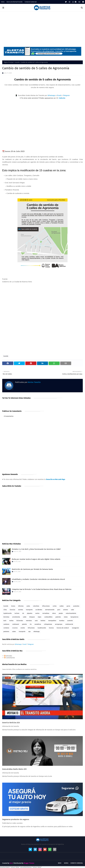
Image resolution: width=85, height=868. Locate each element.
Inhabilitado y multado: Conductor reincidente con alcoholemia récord (38, 579)
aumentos (76, 606)
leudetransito (42, 628)
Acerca (66, 863)
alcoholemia (16, 617)
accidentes (39, 610)
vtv (23, 613)
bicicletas (6, 617)
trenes (13, 606)
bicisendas (20, 621)
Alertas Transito (34, 382)
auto (36, 621)
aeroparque (59, 624)
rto (31, 624)
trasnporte (22, 632)
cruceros (15, 628)
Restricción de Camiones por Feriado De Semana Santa (32, 569)
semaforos (38, 624)
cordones (6, 628)
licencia (51, 628)
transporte (29, 610)
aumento (70, 621)
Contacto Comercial (31, 2)
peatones (6, 632)
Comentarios (9, 658)
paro (59, 610)
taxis (5, 621)
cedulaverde (69, 624)
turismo (17, 613)
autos (28, 606)
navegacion (75, 628)
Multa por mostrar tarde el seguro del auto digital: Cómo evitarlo (36, 559)
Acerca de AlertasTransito (15, 2)
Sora (11, 863)
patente (24, 624)
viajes (40, 617)
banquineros (74, 617)
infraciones (31, 628)
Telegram (66, 95)
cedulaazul (16, 624)
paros (68, 606)
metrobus (29, 621)
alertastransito (50, 610)
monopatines (52, 621)
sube (72, 610)
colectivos (36, 606)
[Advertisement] (42, 28)
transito (17, 62)
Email (59, 95)
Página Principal (9, 62)
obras (54, 613)
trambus (62, 621)
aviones (66, 610)
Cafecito (62, 98)
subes (14, 632)
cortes (55, 606)
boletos (43, 621)
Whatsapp (51, 95)
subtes (62, 606)
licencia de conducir (63, 628)
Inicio (3, 2)
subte (25, 617)
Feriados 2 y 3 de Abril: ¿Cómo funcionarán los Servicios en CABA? (36, 549)
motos (66, 617)
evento (23, 628)
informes (21, 606)
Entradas (8, 656)
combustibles (48, 617)
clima (5, 610)
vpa (29, 632)
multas (11, 621)
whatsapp (37, 632)
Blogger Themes (29, 863)
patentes (58, 617)
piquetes (30, 613)
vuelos (37, 613)
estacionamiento (71, 613)
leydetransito (8, 613)
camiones (6, 624)
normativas (46, 613)
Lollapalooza (48, 624)
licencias (12, 610)
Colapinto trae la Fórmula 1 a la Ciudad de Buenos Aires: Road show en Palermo (42, 589)
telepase (32, 617)
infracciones (46, 606)
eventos (21, 610)
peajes (61, 613)
